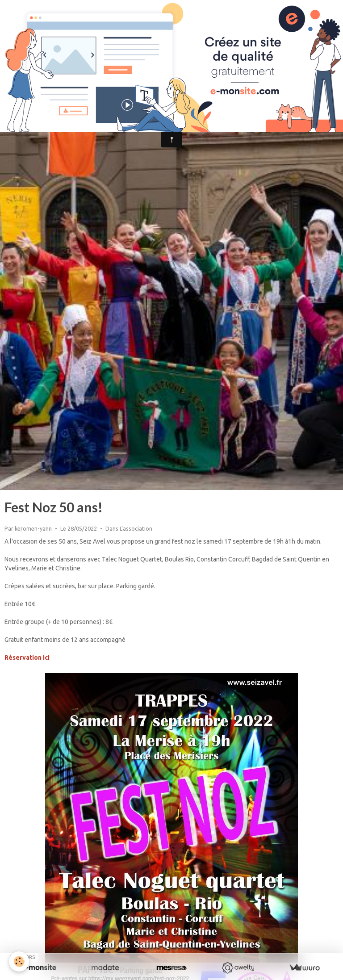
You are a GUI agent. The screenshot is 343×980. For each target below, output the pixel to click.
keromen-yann (33, 528)
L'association (136, 528)
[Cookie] (19, 961)
